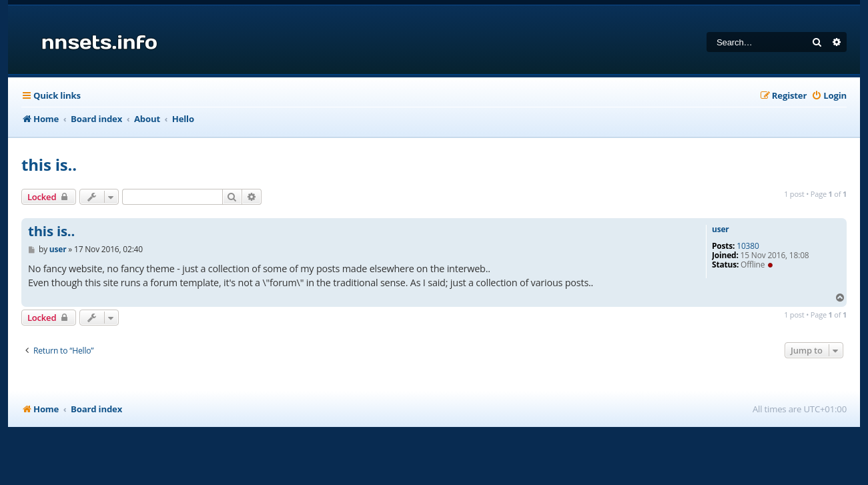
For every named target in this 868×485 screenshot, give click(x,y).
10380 (748, 246)
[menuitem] (829, 96)
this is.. (49, 164)
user (721, 229)
